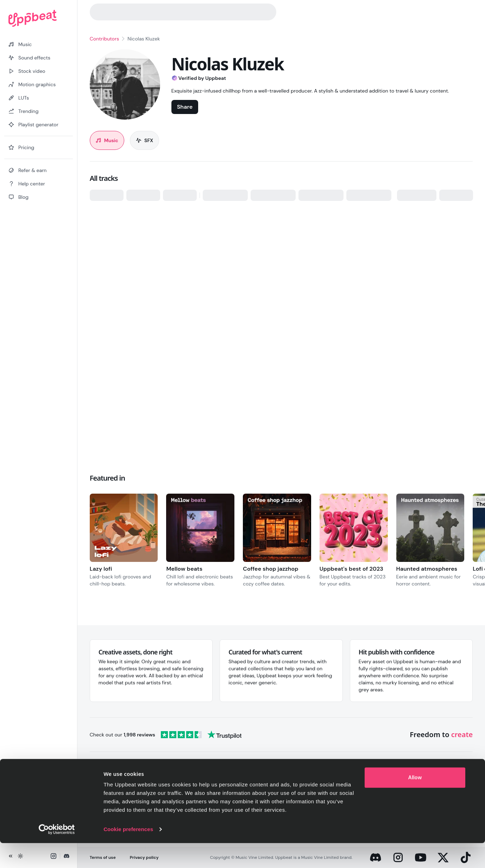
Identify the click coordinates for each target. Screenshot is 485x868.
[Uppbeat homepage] (39, 18)
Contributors (104, 39)
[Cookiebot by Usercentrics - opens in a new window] (57, 854)
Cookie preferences (128, 854)
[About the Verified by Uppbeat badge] (228, 79)
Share (185, 107)
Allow (415, 803)
